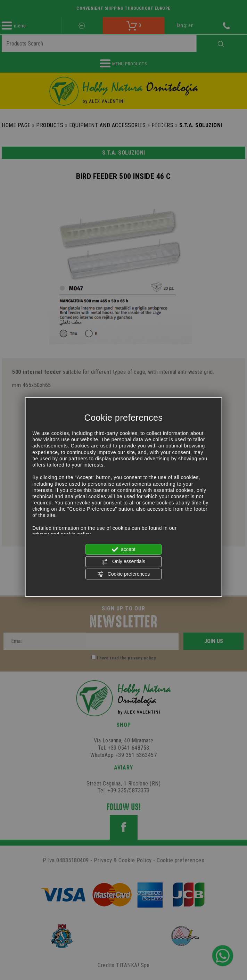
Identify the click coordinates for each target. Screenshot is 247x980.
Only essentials (123, 562)
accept (123, 550)
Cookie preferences (123, 574)
